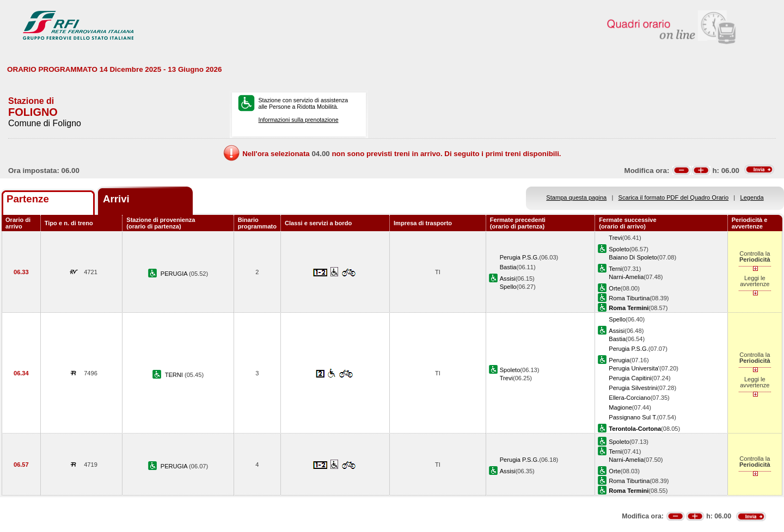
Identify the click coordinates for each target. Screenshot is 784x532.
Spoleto (619, 249)
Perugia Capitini (630, 378)
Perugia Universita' (634, 368)
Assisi (508, 279)
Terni (615, 269)
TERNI (175, 375)
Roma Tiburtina (629, 298)
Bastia (508, 267)
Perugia (619, 360)
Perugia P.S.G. (519, 257)
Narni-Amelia (626, 277)
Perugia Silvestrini (633, 388)
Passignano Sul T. (633, 417)
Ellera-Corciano (629, 398)
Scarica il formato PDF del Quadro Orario (674, 197)
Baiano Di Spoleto (633, 257)
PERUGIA (175, 274)
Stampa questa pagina (576, 197)
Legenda (752, 197)
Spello (508, 287)
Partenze (28, 199)
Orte (615, 288)
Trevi (615, 238)
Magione (620, 407)
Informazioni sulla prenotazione (298, 120)
